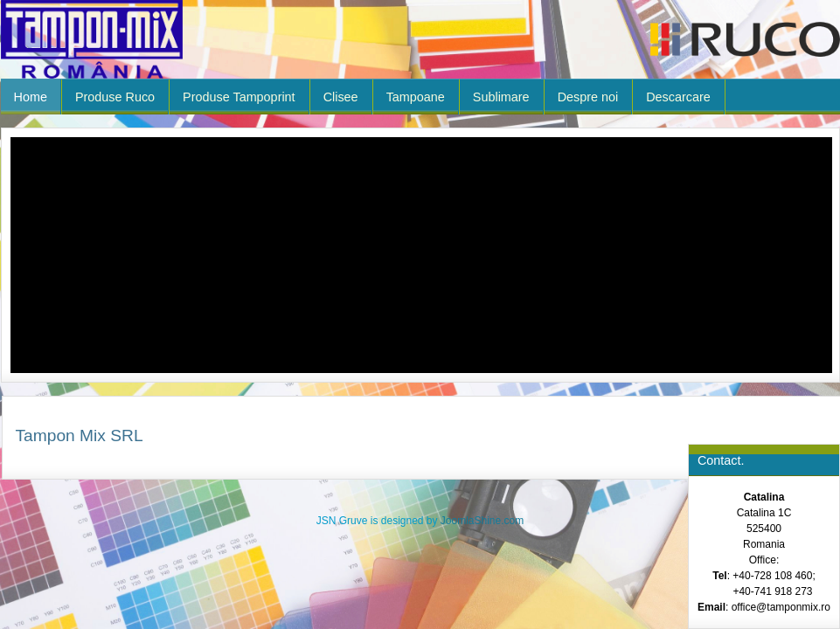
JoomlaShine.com (482, 521)
